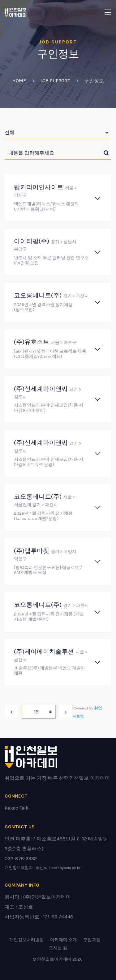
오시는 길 (58, 948)
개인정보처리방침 (27, 940)
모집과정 (92, 940)
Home (19, 81)
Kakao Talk (17, 808)
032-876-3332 (21, 858)
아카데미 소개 (64, 940)
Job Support (55, 81)
